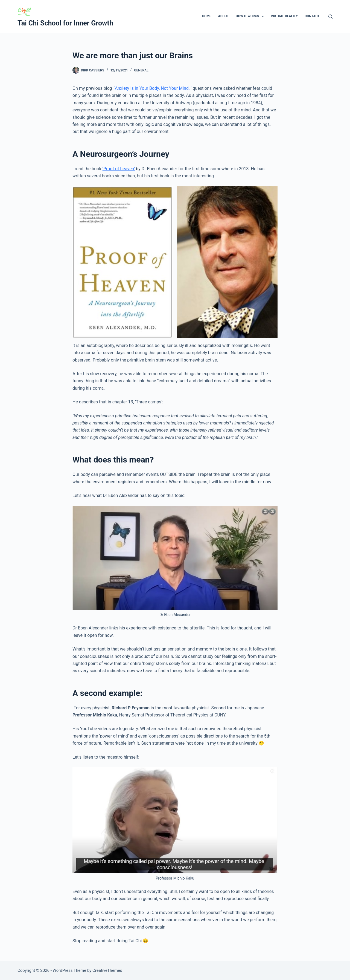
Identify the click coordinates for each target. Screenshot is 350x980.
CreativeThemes (107, 970)
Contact (312, 16)
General (141, 70)
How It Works (251, 16)
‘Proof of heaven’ (119, 169)
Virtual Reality (284, 16)
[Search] (330, 17)
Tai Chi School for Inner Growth (65, 23)
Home (207, 16)
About (224, 16)
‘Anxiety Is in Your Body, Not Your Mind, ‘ (153, 88)
